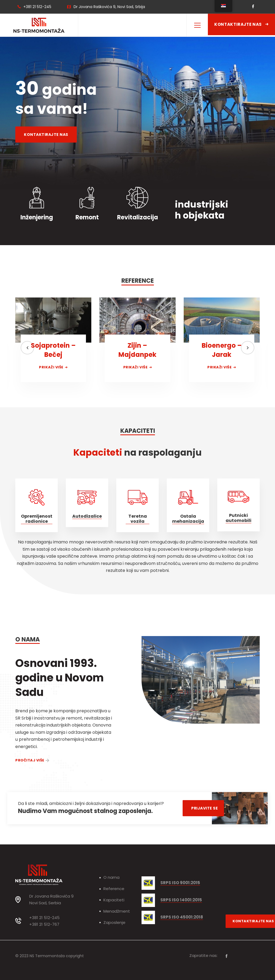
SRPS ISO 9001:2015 (180, 883)
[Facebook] (227, 956)
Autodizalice (87, 516)
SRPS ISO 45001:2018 (182, 917)
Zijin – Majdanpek (137, 350)
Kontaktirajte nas (241, 24)
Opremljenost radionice (37, 519)
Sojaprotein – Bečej (53, 350)
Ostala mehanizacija (188, 519)
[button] (27, 348)
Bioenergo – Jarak (222, 350)
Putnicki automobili (238, 518)
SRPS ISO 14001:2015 (181, 900)
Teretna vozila (138, 519)
